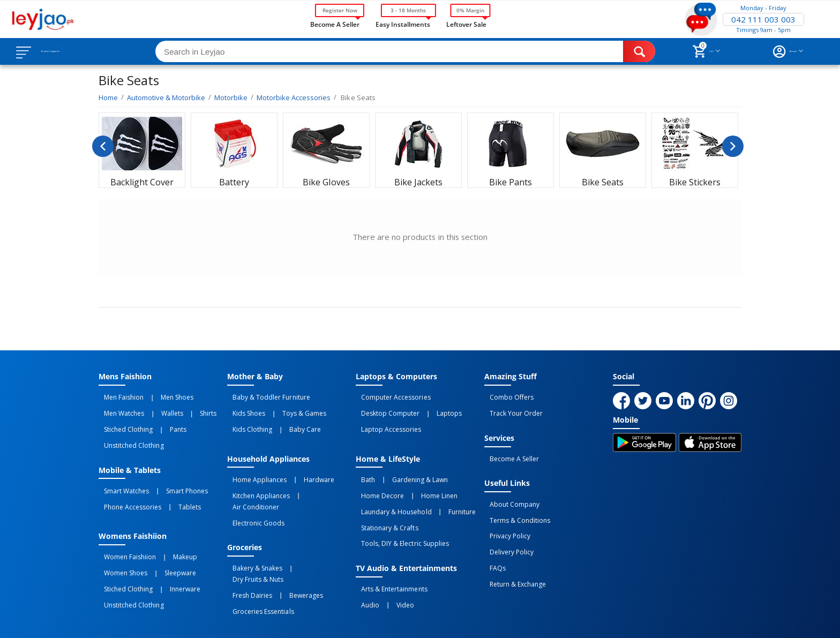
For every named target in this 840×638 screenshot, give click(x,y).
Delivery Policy (506, 526)
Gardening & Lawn (403, 466)
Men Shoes (160, 396)
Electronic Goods (253, 489)
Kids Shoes (243, 408)
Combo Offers (506, 396)
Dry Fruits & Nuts (308, 530)
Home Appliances (254, 466)
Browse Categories (73, 51)
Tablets (173, 484)
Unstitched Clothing (128, 431)
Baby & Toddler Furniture (266, 396)
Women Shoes (120, 542)
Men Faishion (118, 396)
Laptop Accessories (386, 419)
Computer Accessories (390, 396)
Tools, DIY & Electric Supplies (399, 513)
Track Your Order (511, 408)
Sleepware (164, 542)
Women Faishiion (125, 530)
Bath (363, 466)
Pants (162, 419)
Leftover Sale (466, 24)
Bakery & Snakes (252, 530)
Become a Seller (335, 24)
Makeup (168, 530)
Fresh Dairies (247, 542)
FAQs (492, 537)
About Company (509, 490)
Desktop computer (385, 408)
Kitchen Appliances (256, 477)
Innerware (168, 554)
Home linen (423, 477)
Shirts (180, 408)
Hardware (302, 466)
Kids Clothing (247, 419)
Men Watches (119, 408)
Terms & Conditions (515, 502)
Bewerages (290, 542)
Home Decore (377, 477)
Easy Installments (403, 24)
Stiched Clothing (123, 419)
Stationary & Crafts (384, 501)
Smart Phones (170, 472)
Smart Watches (121, 472)
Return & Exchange (512, 549)
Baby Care (288, 419)
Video (389, 566)
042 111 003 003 (763, 19)
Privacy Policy (505, 514)
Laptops (433, 408)
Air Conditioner (314, 477)
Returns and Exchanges (379, 620)
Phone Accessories (127, 484)
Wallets (156, 408)
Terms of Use (304, 620)
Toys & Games (288, 408)
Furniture (445, 489)
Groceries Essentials (258, 554)
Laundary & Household (391, 489)
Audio (365, 566)
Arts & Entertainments (389, 554)
